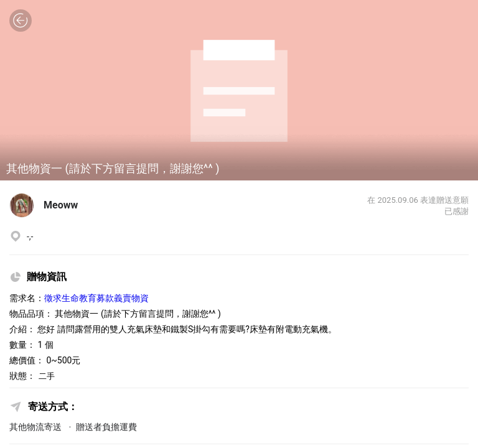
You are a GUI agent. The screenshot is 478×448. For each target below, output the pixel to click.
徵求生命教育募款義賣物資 (96, 298)
